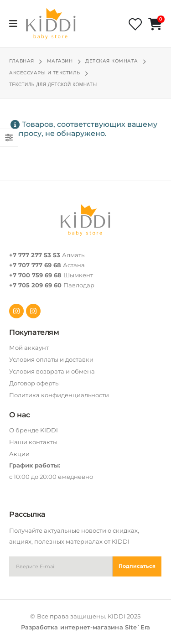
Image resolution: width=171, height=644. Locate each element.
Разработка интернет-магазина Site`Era (85, 627)
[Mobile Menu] (16, 24)
